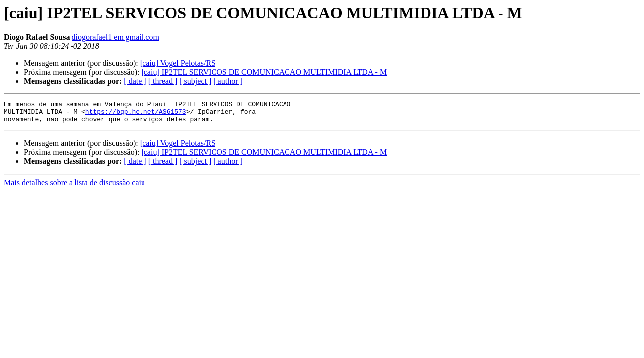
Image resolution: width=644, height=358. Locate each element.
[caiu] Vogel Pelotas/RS (178, 63)
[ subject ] (195, 81)
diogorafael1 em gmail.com (115, 37)
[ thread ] (163, 81)
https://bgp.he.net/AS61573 (136, 114)
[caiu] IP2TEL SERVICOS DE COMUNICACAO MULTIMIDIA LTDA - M (264, 72)
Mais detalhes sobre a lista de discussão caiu (74, 187)
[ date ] (135, 81)
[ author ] (228, 81)
